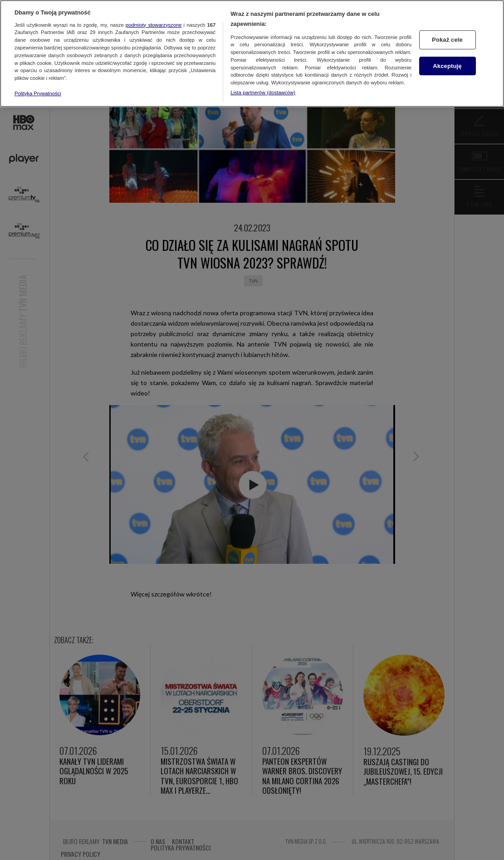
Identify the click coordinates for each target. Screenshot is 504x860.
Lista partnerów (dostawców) (263, 93)
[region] (252, 54)
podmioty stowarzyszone (154, 25)
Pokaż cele (447, 40)
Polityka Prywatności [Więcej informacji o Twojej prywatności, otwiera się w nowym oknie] (38, 93)
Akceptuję (447, 66)
